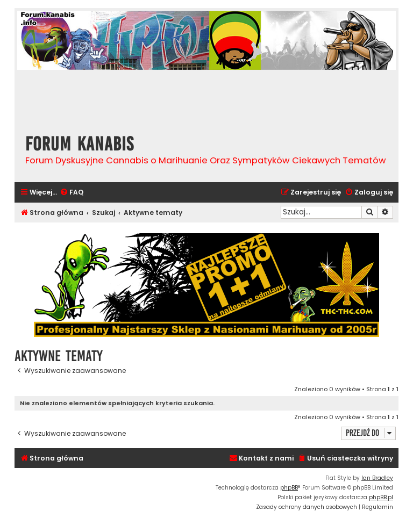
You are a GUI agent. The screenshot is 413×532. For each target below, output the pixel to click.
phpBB (289, 488)
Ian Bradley (377, 478)
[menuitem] (72, 193)
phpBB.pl (381, 497)
